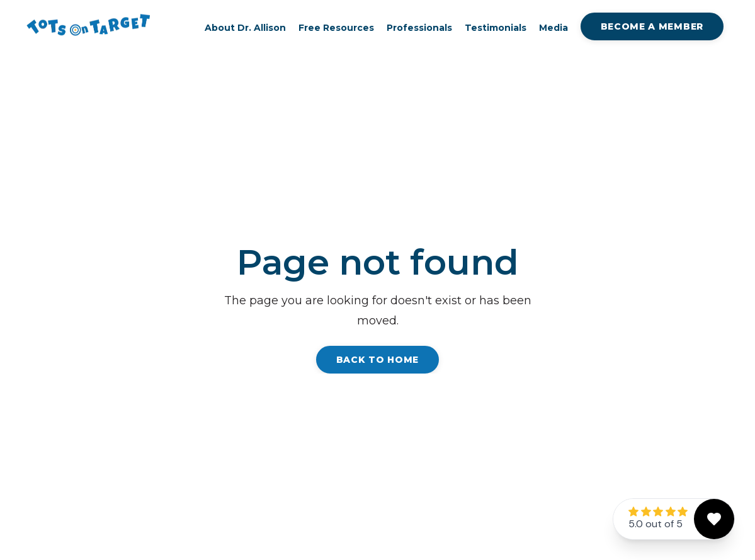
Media (553, 28)
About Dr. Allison (245, 28)
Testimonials (496, 28)
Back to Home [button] (377, 360)
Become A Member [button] (652, 26)
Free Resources (336, 28)
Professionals (419, 28)
